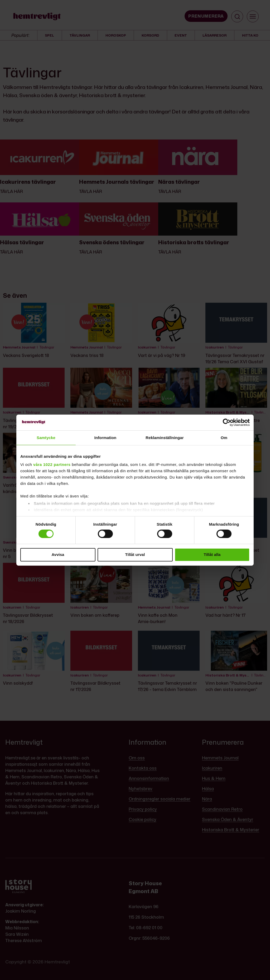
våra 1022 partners (52, 464)
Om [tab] (224, 437)
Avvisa (58, 554)
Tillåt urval (135, 554)
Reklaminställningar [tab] (165, 437)
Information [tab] (105, 437)
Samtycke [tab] (46, 437)
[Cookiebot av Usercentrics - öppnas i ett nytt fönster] (227, 422)
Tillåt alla (212, 554)
